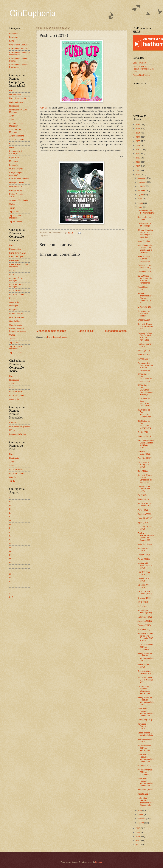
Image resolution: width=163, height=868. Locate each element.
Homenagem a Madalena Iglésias (144, 313)
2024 (138, 133)
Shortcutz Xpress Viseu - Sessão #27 (145, 326)
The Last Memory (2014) (145, 345)
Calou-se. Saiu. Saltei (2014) (144, 672)
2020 (138, 150)
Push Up (44, 108)
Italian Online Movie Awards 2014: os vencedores (145, 279)
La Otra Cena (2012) (143, 580)
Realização (14, 106)
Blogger (99, 862)
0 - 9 (11, 597)
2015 (138, 170)
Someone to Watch (18, 434)
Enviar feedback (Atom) (57, 337)
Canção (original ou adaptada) (18, 174)
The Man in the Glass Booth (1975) (144, 489)
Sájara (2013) (143, 499)
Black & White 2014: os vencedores (144, 259)
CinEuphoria (32, 13)
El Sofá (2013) (144, 629)
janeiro (141, 823)
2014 (138, 174)
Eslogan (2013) (144, 625)
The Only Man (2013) (144, 573)
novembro (143, 182)
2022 (138, 141)
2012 (138, 832)
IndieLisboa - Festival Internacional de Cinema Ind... (146, 712)
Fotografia (14, 165)
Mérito (12, 430)
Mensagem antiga (116, 331)
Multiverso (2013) (145, 617)
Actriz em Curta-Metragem (16, 131)
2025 (138, 129)
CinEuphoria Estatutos (19, 45)
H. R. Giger (142, 606)
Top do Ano (14, 212)
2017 (138, 162)
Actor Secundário (17, 136)
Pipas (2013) (143, 522)
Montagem (14, 161)
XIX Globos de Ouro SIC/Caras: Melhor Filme (144, 402)
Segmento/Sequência (19, 200)
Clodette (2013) (144, 514)
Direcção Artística (17, 183)
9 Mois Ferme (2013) (144, 666)
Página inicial (85, 331)
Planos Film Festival (141, 75)
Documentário (15, 94)
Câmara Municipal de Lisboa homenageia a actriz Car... (145, 233)
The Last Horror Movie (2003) (144, 266)
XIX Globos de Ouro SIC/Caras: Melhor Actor (144, 413)
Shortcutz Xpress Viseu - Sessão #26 (145, 680)
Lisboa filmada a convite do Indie (145, 734)
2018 (138, 158)
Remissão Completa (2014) (143, 726)
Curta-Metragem (16, 102)
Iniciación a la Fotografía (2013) (143, 465)
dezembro (143, 178)
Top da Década (16, 222)
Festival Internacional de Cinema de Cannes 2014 (146, 537)
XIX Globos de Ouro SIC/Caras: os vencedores (145, 378)
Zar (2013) (142, 495)
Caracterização (16, 190)
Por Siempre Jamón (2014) (145, 612)
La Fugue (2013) (145, 720)
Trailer (12, 208)
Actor (12, 116)
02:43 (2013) (143, 602)
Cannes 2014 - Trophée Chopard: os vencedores (144, 690)
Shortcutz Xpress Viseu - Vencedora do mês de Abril (145, 479)
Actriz (12, 120)
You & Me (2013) (145, 518)
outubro (142, 186)
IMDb (12, 41)
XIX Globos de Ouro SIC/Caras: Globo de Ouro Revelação (145, 390)
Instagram (14, 37)
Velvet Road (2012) (143, 288)
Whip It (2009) (144, 351)
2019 (138, 154)
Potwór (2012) (144, 559)
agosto (141, 195)
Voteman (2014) (144, 436)
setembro (142, 190)
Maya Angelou (144, 241)
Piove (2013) (143, 510)
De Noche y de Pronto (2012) (145, 592)
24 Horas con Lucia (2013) (144, 453)
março (141, 815)
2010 (138, 841)
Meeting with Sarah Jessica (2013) (145, 566)
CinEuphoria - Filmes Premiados (18, 60)
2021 (138, 145)
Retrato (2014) (144, 794)
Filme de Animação (18, 98)
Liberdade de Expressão (20, 426)
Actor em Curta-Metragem (16, 125)
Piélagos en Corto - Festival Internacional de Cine (143, 69)
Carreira (13, 423)
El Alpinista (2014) (145, 307)
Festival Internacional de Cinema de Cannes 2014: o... (146, 298)
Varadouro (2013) (145, 790)
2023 (138, 137)
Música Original (16, 169)
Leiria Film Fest (139, 63)
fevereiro (142, 819)
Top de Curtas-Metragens (16, 217)
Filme (12, 91)
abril (140, 810)
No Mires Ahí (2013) (143, 586)
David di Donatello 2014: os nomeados (145, 647)
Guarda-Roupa (16, 186)
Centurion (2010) (145, 272)
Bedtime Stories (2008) (144, 218)
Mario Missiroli (144, 355)
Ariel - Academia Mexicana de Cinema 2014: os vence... (145, 249)
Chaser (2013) (144, 320)
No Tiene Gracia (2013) (145, 528)
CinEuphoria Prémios (19, 49)
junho (141, 203)
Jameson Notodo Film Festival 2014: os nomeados (145, 336)
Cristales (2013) (144, 598)
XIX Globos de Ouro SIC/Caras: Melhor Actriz (144, 424)
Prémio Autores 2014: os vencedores (144, 748)
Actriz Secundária (17, 140)
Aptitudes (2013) (145, 621)
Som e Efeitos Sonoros (19, 179)
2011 (138, 836)
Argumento (14, 157)
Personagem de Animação (16, 152)
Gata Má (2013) (144, 766)
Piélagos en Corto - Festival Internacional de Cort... (146, 657)
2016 (138, 166)
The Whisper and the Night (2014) (146, 212)
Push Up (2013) (144, 458)
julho (140, 199)
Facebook (14, 33)
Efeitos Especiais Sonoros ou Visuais (18, 330)
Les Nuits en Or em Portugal (144, 225)
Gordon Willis (143, 432)
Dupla (12, 147)
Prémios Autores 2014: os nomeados (145, 772)
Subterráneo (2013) (143, 549)
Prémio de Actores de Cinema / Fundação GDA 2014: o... (145, 637)
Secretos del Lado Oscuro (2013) (145, 505)
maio (140, 207)
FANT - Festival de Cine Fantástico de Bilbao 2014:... (146, 444)
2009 (138, 845)
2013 (138, 828)
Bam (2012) (143, 471)
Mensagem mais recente (51, 331)
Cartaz (12, 204)
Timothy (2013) (144, 555)
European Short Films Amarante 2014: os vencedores (145, 367)
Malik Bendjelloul (145, 544)
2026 (138, 125)
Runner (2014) (144, 359)
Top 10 (12, 481)
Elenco (12, 143)
